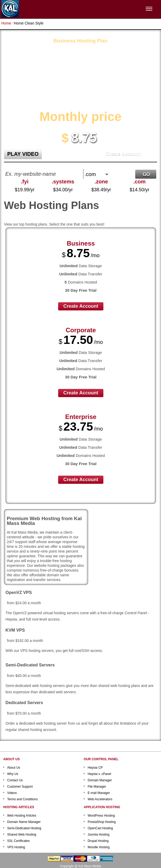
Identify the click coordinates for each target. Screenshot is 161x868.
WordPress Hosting (101, 816)
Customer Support (20, 787)
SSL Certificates (18, 841)
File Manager (97, 787)
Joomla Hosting (99, 835)
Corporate (81, 330)
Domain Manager (100, 780)
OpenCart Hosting (100, 828)
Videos (12, 793)
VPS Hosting (16, 847)
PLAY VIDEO (23, 154)
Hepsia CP (95, 768)
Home (6, 23)
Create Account (123, 154)
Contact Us (15, 780)
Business (81, 243)
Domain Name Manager (24, 822)
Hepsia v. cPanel (99, 774)
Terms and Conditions (22, 799)
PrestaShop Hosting (102, 822)
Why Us (13, 774)
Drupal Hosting (98, 841)
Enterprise (81, 417)
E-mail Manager (99, 793)
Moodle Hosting (99, 847)
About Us (14, 768)
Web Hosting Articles (22, 816)
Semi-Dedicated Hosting (24, 828)
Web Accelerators (100, 799)
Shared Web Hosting (22, 835)
